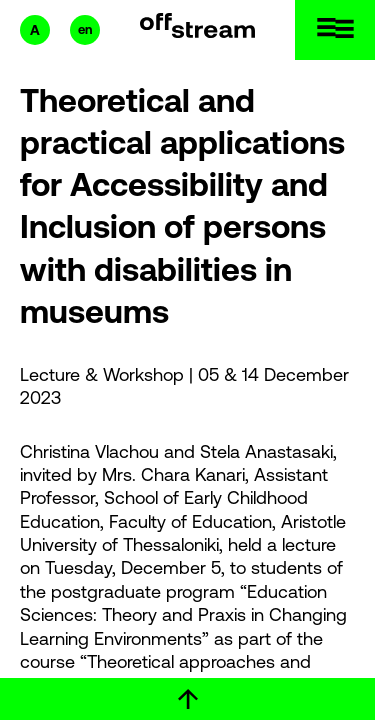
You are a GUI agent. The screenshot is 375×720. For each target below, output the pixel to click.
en (85, 29)
